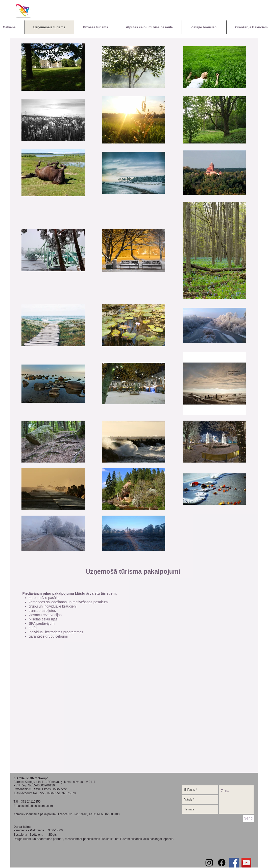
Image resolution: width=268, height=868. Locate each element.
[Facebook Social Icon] (234, 863)
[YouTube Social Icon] (246, 863)
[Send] (249, 818)
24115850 (34, 802)
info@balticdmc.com (39, 806)
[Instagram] (209, 863)
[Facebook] (222, 863)
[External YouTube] (133, 724)
